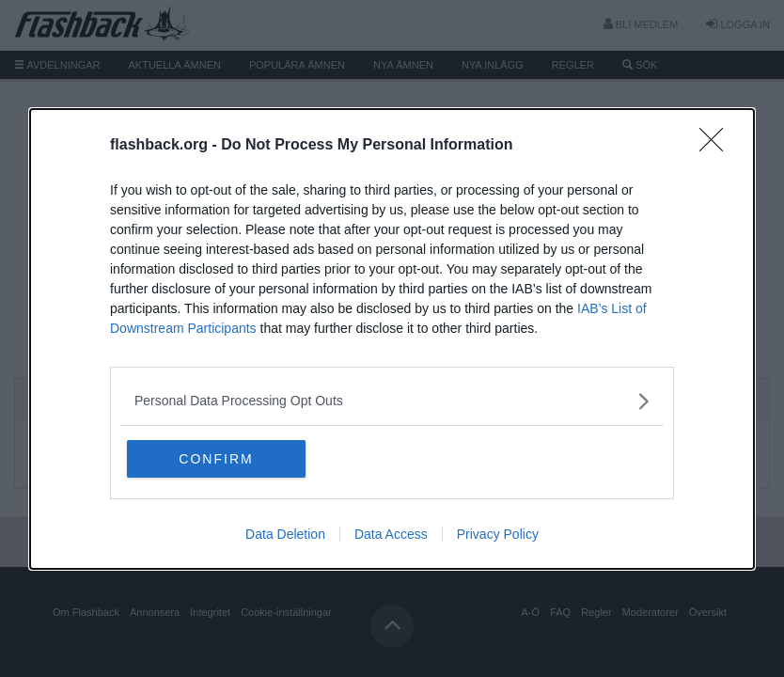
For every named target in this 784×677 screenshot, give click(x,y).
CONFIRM (216, 459)
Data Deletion (285, 534)
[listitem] (392, 401)
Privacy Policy (498, 534)
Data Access (391, 534)
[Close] (717, 146)
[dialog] (392, 339)
